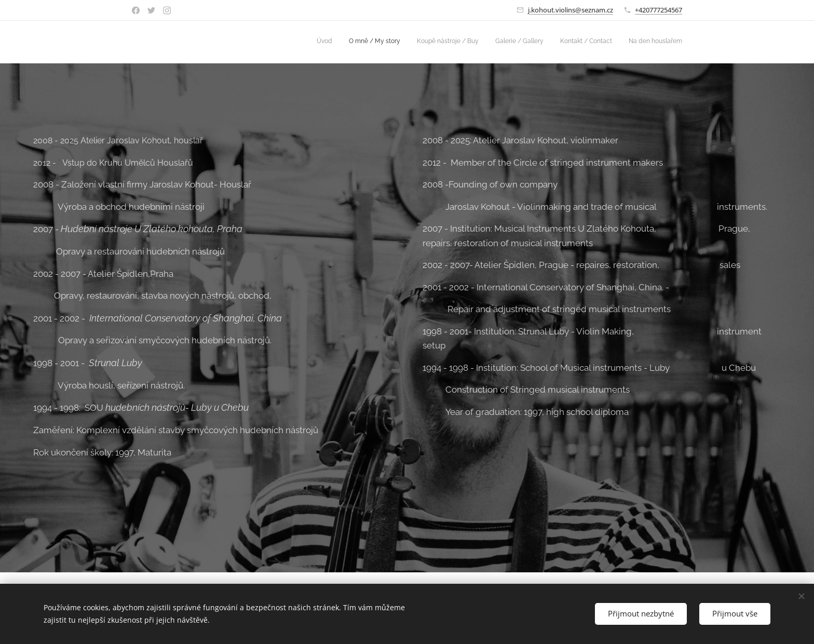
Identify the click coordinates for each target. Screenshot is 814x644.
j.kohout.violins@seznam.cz (571, 10)
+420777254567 (659, 10)
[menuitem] (602, 42)
